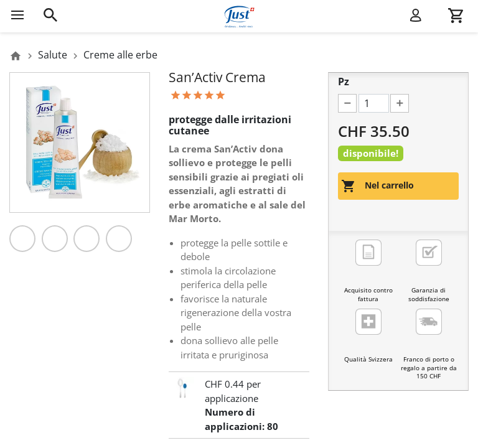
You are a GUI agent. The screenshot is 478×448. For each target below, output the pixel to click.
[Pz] (374, 103)
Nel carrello (377, 186)
